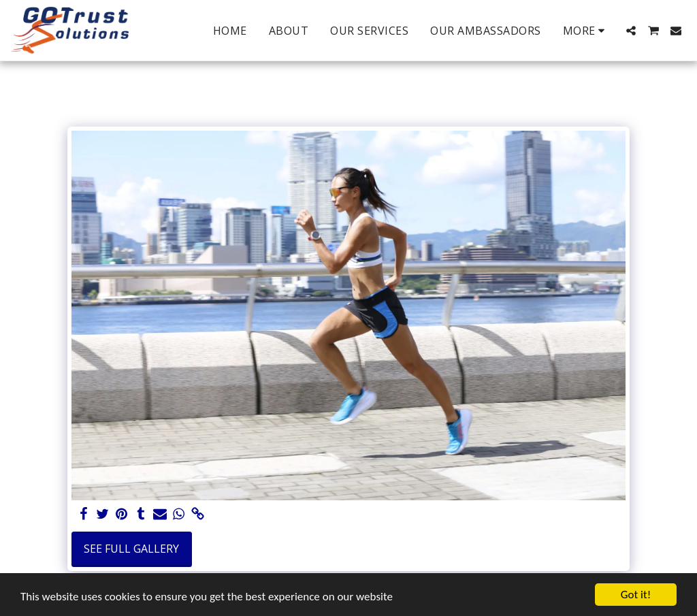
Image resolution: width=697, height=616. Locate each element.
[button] (631, 31)
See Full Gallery (131, 549)
